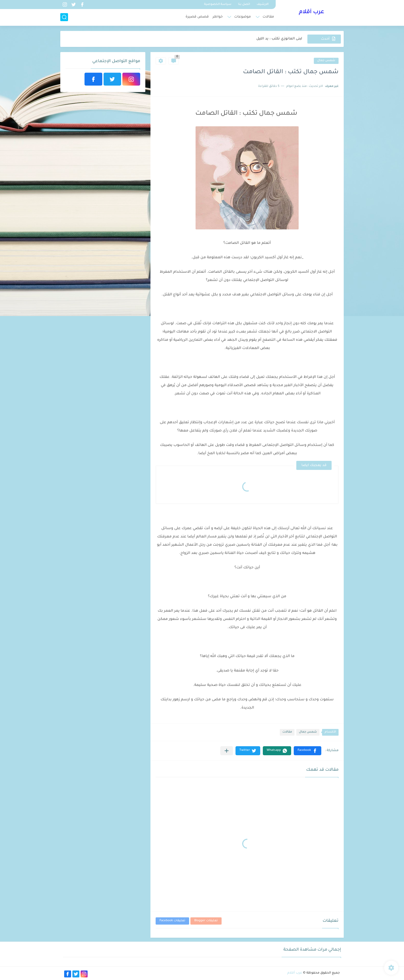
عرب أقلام (312, 12)
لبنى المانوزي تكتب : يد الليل (279, 39)
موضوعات (243, 17)
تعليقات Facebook (172, 921)
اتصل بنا (244, 5)
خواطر (218, 17)
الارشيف (263, 5)
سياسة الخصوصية (218, 5)
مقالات (268, 17)
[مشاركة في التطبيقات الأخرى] (227, 751)
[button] (308, 751)
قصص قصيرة (197, 17)
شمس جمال (326, 61)
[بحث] (64, 17)
